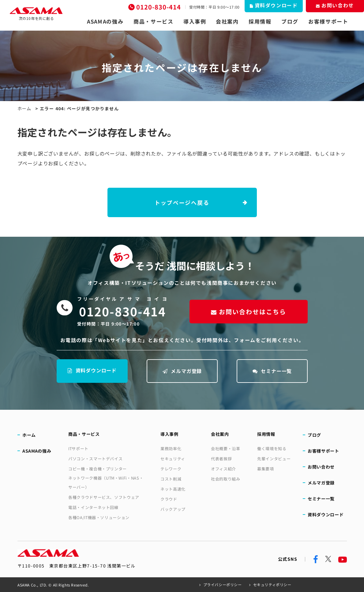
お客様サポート (328, 21)
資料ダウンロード (92, 370)
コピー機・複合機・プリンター (98, 469)
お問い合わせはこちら (248, 311)
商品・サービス (154, 21)
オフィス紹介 (223, 469)
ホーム (24, 108)
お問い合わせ (321, 467)
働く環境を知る (272, 449)
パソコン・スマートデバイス (95, 459)
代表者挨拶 (221, 459)
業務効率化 (171, 449)
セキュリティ (173, 459)
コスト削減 (171, 479)
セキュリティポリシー (272, 584)
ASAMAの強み (105, 21)
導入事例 (195, 21)
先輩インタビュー (274, 459)
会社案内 (227, 21)
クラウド (169, 499)
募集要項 (266, 469)
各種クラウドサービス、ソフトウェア (104, 497)
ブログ (290, 21)
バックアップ (173, 509)
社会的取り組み (226, 479)
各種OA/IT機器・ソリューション (99, 517)
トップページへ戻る (182, 202)
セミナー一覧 (272, 371)
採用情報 (260, 21)
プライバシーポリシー (223, 584)
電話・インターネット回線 (93, 507)
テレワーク (171, 469)
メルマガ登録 (182, 371)
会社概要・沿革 (226, 449)
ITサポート (78, 449)
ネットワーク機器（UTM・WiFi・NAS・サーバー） (106, 483)
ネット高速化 (173, 489)
